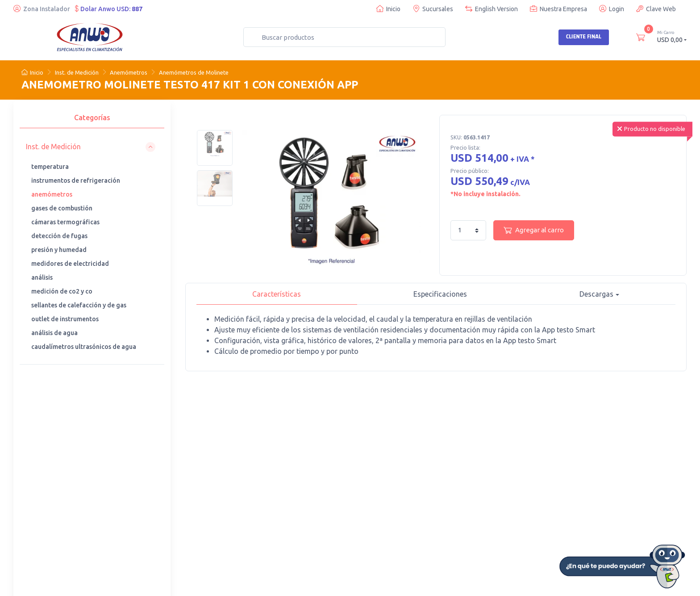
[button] (91, 147)
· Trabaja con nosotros (435, 480)
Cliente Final (584, 37)
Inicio (388, 9)
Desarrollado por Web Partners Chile (238, 583)
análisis (42, 277)
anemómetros (52, 194)
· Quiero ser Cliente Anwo (535, 468)
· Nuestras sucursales (244, 468)
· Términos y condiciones (533, 504)
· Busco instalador (429, 468)
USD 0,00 (672, 36)
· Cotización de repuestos (345, 480)
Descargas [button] (596, 294)
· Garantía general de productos (433, 509)
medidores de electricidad (70, 264)
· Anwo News (422, 492)
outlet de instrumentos (65, 319)
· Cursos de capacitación (343, 468)
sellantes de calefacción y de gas (79, 305)
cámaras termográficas (65, 222)
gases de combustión (62, 208)
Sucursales (433, 9)
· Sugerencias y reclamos (534, 516)
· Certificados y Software (533, 480)
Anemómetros (129, 72)
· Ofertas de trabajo (431, 526)
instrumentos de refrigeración (76, 180)
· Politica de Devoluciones (535, 492)
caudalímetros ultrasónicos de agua (84, 347)
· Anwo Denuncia (237, 492)
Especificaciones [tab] (440, 294)
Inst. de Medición (77, 72)
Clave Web (656, 9)
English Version (492, 9)
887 (137, 9)
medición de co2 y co (62, 291)
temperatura (50, 167)
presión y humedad (59, 250)
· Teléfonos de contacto (247, 480)
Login (612, 9)
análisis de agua (54, 333)
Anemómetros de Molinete (194, 72)
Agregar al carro (534, 230)
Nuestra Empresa (558, 9)
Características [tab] (277, 294)
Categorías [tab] (92, 118)
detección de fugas (59, 236)
